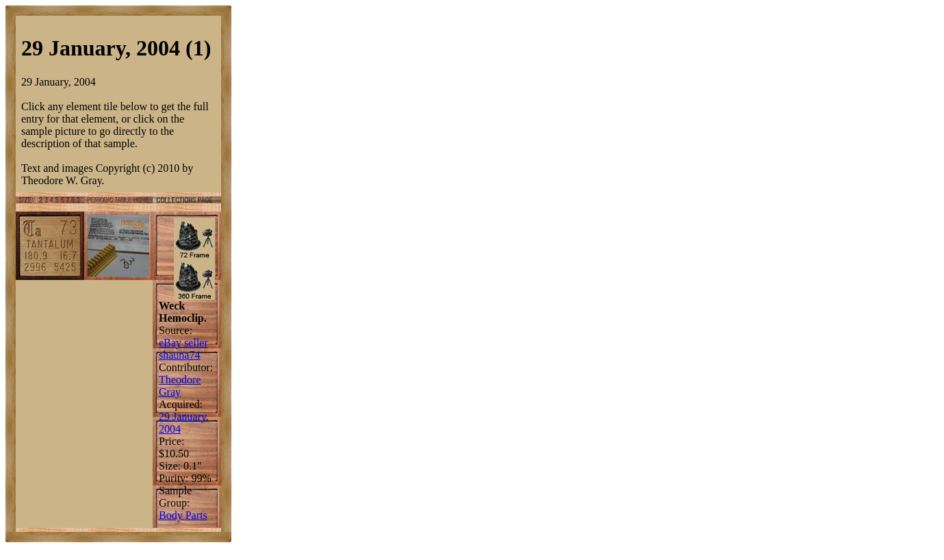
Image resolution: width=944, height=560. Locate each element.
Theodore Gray (180, 386)
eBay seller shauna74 (183, 349)
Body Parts (183, 515)
